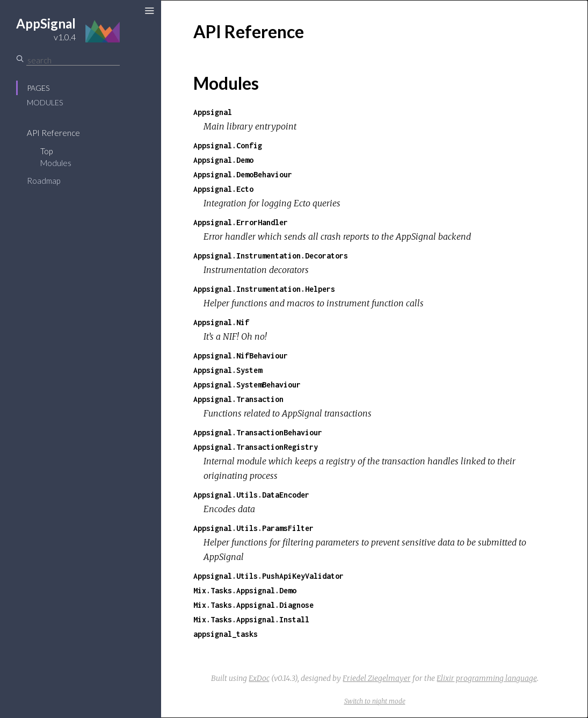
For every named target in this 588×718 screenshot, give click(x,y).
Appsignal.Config (228, 145)
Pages (38, 88)
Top (46, 151)
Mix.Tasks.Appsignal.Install (251, 619)
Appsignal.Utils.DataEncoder (251, 495)
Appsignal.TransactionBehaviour (258, 432)
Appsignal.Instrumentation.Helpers (264, 289)
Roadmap (43, 181)
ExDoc (259, 678)
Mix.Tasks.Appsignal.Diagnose (253, 605)
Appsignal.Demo (223, 160)
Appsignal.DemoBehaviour (243, 174)
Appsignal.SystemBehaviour (247, 385)
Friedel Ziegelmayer (377, 678)
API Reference (53, 133)
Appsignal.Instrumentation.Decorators (271, 256)
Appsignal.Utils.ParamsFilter (253, 528)
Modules (45, 102)
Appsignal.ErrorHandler (241, 222)
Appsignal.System (228, 370)
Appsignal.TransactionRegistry (256, 447)
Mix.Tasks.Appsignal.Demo (245, 590)
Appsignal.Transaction (238, 399)
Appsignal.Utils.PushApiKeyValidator (268, 576)
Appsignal (213, 112)
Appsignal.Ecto (223, 189)
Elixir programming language (487, 678)
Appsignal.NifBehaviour (241, 356)
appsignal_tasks (226, 634)
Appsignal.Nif (221, 322)
